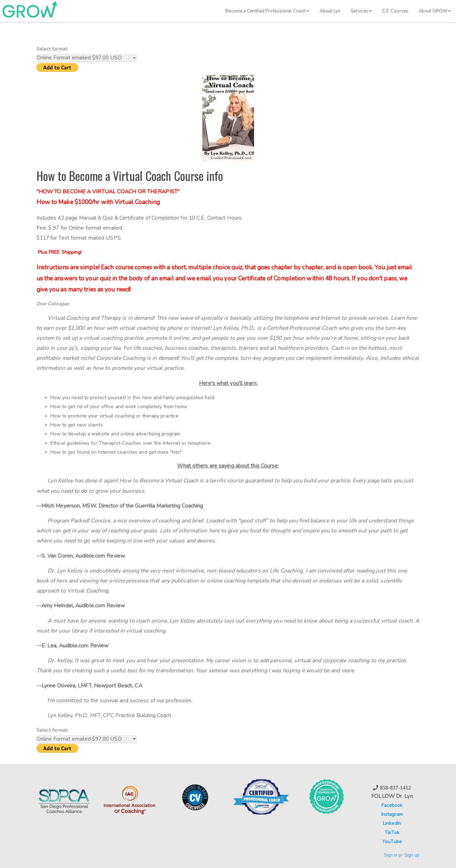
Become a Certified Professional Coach (267, 11)
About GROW (435, 11)
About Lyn (330, 11)
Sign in (391, 855)
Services (361, 11)
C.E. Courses (395, 11)
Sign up (412, 855)
